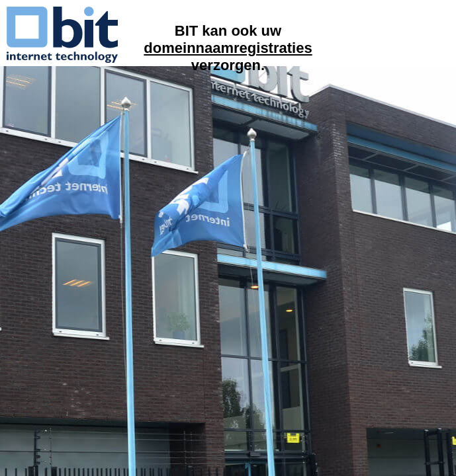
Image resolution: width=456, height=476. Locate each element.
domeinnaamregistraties (228, 48)
